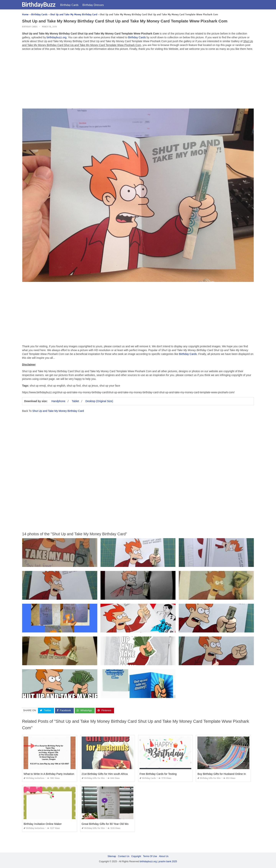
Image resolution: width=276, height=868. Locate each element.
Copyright (136, 856)
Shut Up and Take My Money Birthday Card (58, 411)
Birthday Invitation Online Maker (43, 824)
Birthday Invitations (34, 778)
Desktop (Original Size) (99, 401)
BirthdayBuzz (41, 4)
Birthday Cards (72, 5)
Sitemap (112, 856)
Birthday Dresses (95, 5)
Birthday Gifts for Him (93, 778)
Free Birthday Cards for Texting (158, 774)
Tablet (75, 401)
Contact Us (124, 856)
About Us (164, 856)
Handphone (58, 401)
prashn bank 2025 (168, 861)
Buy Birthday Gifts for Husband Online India (223, 774)
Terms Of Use (150, 856)
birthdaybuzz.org (57, 37)
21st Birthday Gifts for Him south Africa (105, 774)
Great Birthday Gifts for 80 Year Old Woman (108, 824)
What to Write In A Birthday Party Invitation (49, 774)
